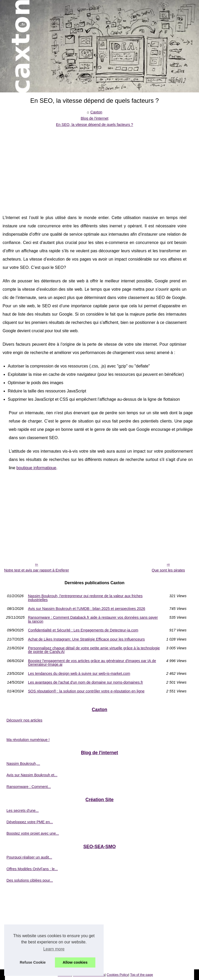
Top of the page (141, 975)
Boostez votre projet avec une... (33, 833)
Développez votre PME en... (30, 822)
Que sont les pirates (168, 570)
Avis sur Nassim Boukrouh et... (32, 775)
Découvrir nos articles (24, 720)
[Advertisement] (95, 167)
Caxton (96, 112)
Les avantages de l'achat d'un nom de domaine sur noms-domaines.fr (86, 682)
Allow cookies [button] (75, 962)
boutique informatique (36, 468)
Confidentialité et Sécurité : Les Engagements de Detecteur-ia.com (83, 630)
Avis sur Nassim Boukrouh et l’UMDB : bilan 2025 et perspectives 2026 (87, 609)
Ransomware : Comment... (29, 787)
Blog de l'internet (94, 118)
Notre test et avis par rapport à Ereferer (37, 570)
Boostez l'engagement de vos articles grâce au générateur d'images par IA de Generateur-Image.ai (92, 663)
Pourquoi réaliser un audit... (29, 857)
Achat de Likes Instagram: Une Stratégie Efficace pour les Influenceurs (86, 639)
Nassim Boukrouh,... (23, 764)
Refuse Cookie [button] (33, 962)
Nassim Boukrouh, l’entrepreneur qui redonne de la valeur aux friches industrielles (85, 598)
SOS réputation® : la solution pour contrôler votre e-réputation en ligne (86, 691)
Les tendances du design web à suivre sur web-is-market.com (79, 673)
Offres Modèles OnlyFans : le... (32, 869)
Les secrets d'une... (23, 811)
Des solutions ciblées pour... (30, 880)
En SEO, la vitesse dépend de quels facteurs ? (95, 125)
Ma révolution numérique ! (28, 740)
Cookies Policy (117, 975)
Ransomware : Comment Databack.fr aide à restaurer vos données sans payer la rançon (93, 619)
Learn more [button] (54, 949)
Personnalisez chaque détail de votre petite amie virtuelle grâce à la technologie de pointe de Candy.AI (94, 650)
